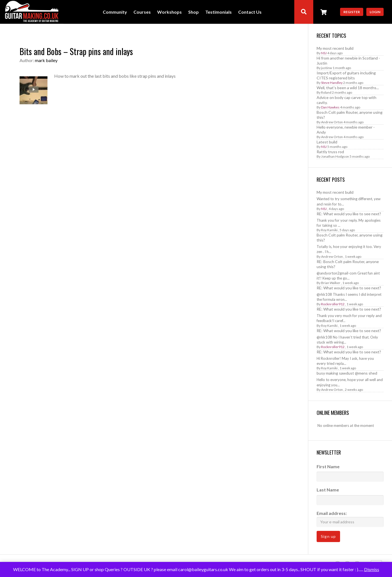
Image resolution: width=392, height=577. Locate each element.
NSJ (324, 53)
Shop (193, 12)
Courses (142, 12)
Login (375, 12)
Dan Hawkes (330, 107)
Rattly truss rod (330, 152)
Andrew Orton (332, 122)
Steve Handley (332, 83)
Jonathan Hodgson (335, 156)
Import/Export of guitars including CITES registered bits (346, 75)
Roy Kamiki (329, 230)
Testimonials (218, 12)
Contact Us (250, 12)
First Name (328, 466)
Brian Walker (331, 283)
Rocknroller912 (333, 304)
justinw (327, 68)
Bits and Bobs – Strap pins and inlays (76, 51)
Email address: (350, 519)
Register (352, 12)
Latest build (327, 142)
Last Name (328, 490)
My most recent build (335, 48)
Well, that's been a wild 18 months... (348, 88)
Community (115, 12)
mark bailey (46, 60)
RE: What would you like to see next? (349, 214)
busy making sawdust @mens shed (347, 373)
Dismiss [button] (372, 569)
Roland (326, 92)
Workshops (169, 12)
